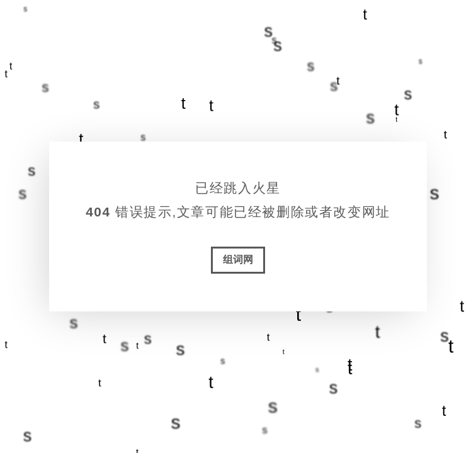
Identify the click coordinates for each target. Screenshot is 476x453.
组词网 (238, 260)
